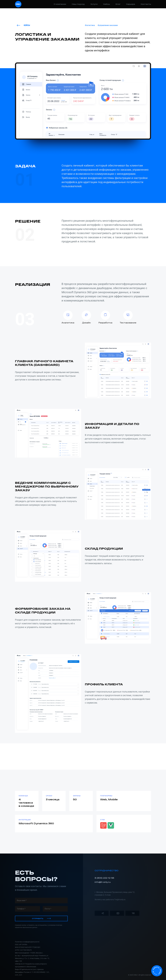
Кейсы (107, 4)
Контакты (146, 4)
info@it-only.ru (103, 882)
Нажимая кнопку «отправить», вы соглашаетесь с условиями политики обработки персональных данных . (39, 926)
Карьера (131, 4)
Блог (118, 4)
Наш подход (78, 4)
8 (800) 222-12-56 (104, 878)
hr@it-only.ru (120, 900)
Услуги (94, 4)
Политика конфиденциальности (27, 942)
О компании (60, 4)
